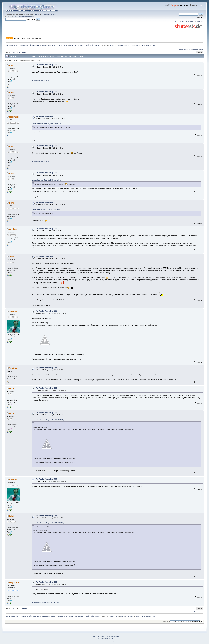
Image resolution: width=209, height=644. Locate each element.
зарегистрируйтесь (49, 15)
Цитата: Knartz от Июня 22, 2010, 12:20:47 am (47, 124)
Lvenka (117, 45)
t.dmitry (13, 516)
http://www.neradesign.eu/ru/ (41, 80)
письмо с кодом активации (24, 17)
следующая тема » (197, 49)
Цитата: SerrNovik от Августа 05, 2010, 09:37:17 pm (49, 420)
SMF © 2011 (104, 636)
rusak (137, 45)
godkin (122, 45)
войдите (36, 15)
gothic (127, 45)
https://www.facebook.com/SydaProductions (45, 602)
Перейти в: (166, 622)
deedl (112, 45)
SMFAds (101, 639)
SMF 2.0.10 (96, 636)
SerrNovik (14, 311)
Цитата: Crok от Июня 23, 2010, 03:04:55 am (46, 210)
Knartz (12, 65)
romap (12, 92)
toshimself (14, 117)
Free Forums (109, 639)
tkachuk (13, 229)
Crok (11, 173)
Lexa (11, 388)
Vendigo (13, 368)
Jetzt (11, 257)
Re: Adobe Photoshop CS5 (46, 65)
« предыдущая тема (183, 49)
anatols (132, 45)
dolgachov (14, 582)
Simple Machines (114, 636)
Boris (12, 203)
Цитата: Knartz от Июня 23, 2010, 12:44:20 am (47, 180)
